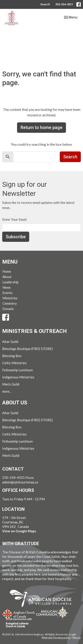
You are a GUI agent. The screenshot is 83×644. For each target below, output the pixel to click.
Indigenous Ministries (18, 377)
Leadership (11, 282)
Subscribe (16, 237)
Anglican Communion (52, 613)
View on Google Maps (19, 531)
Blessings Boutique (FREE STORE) (27, 349)
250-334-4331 (64, 4)
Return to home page (41, 127)
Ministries (10, 298)
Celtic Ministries (14, 363)
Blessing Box (12, 356)
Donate (8, 309)
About (7, 277)
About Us (15, 403)
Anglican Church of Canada (19, 613)
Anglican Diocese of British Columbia (43, 599)
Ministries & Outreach (35, 331)
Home (7, 271)
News (7, 287)
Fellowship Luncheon (17, 370)
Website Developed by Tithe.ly (61, 638)
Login (73, 634)
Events (8, 293)
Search (45, 4)
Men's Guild (11, 384)
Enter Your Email (14, 219)
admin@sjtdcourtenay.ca (20, 482)
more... (7, 391)
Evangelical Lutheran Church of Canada (17, 623)
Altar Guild (10, 342)
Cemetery (10, 303)
